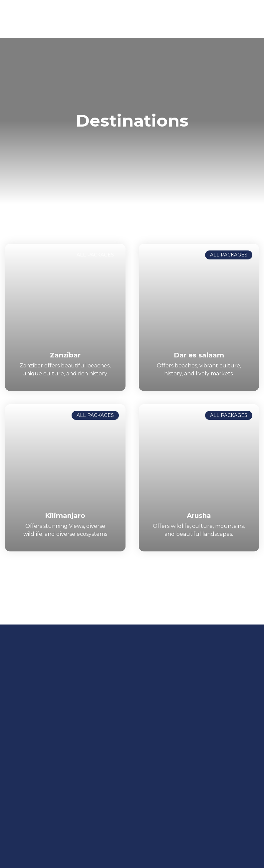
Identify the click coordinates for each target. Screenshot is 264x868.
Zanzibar (65, 355)
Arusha (199, 516)
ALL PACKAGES (95, 255)
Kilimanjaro (65, 516)
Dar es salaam (199, 355)
